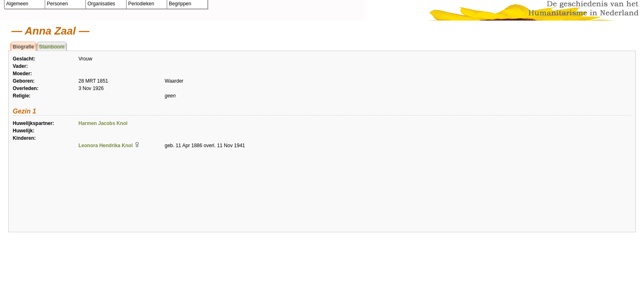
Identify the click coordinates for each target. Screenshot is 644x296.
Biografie (23, 47)
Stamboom (52, 47)
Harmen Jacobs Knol (103, 123)
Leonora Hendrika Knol (106, 146)
